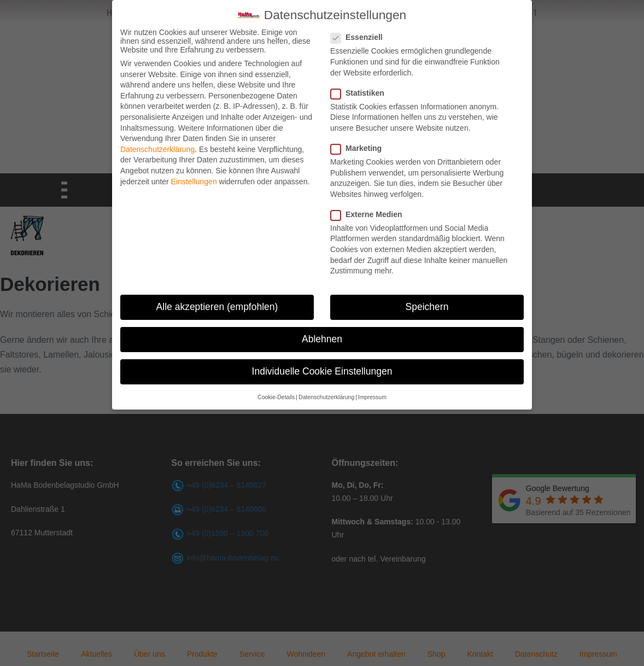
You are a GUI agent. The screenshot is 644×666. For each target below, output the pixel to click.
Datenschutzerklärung (157, 147)
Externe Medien (370, 212)
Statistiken (361, 90)
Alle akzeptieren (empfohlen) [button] (217, 305)
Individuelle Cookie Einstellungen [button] (322, 369)
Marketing (359, 146)
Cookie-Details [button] (276, 394)
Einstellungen (194, 179)
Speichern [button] (427, 305)
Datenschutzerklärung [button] (326, 394)
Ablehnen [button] (322, 337)
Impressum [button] (372, 394)
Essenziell (360, 35)
